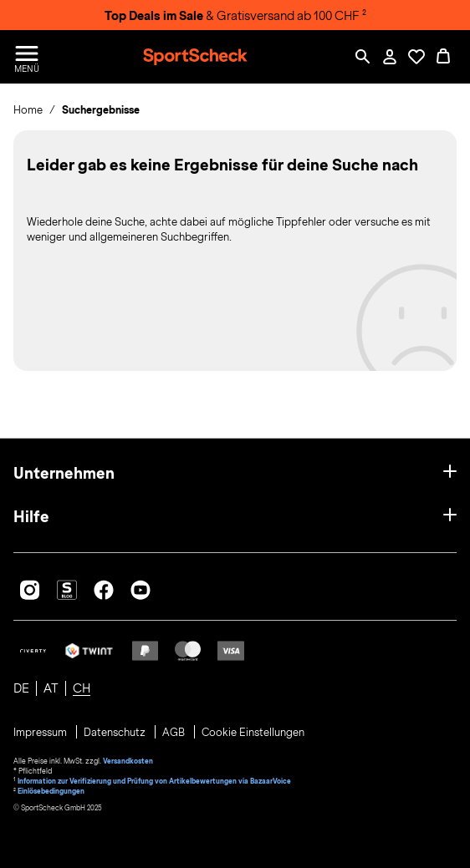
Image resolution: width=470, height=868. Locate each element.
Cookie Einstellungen (253, 733)
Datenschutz (116, 733)
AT (51, 688)
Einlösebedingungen (51, 791)
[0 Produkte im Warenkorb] (443, 57)
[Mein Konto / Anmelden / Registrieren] (390, 57)
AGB (175, 733)
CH (82, 688)
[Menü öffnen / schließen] (27, 57)
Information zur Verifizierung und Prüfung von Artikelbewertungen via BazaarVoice (154, 781)
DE (21, 688)
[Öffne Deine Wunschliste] (416, 57)
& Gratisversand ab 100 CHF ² (235, 16)
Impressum (41, 733)
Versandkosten (128, 761)
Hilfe (31, 517)
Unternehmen (64, 473)
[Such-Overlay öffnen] (363, 57)
